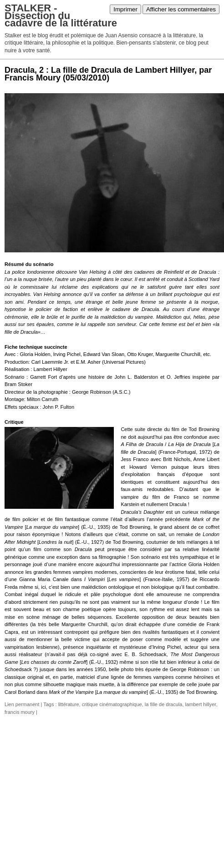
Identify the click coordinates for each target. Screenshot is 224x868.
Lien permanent (22, 704)
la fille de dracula (164, 704)
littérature (69, 704)
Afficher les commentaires (181, 9)
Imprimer (125, 9)
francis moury (20, 712)
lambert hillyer (201, 704)
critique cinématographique (112, 704)
